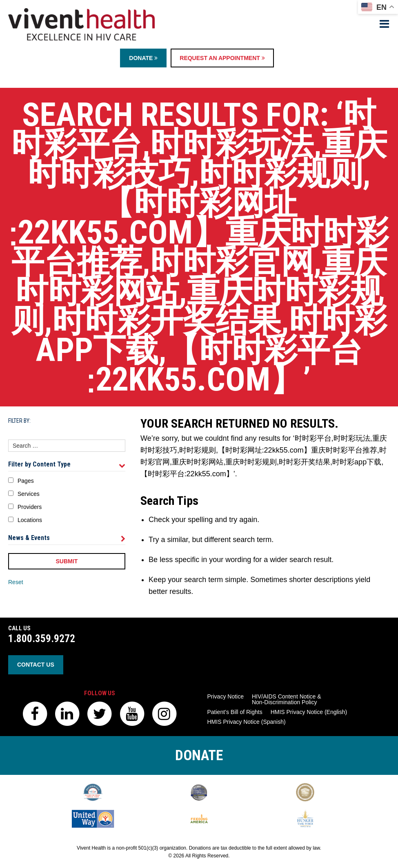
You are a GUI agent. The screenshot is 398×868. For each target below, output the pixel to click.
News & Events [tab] (67, 538)
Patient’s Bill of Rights (235, 712)
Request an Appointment (222, 58)
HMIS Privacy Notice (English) (309, 712)
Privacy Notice (226, 696)
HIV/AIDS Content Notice (287, 699)
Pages (26, 481)
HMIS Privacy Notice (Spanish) (247, 722)
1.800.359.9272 (42, 639)
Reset (16, 582)
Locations (30, 520)
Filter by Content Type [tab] (67, 464)
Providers (30, 507)
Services (29, 494)
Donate (143, 58)
